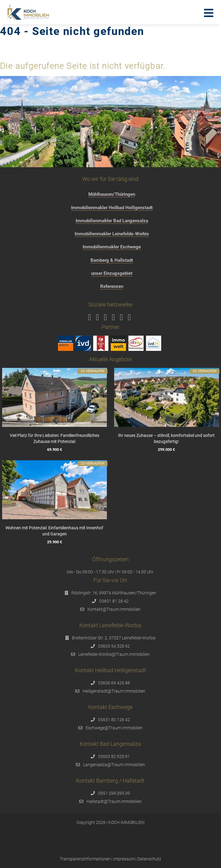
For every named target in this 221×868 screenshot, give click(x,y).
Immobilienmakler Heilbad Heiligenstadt (112, 208)
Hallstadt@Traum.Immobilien (114, 801)
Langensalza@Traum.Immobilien (114, 765)
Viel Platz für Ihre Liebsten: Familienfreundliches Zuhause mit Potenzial (54, 438)
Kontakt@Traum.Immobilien (114, 609)
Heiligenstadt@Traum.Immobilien (114, 691)
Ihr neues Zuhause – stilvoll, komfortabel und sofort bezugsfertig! (166, 438)
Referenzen (112, 286)
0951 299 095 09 (114, 793)
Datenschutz (149, 859)
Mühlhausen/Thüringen (112, 194)
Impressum (124, 859)
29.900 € (54, 542)
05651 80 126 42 (114, 720)
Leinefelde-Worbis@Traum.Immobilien (114, 654)
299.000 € (166, 450)
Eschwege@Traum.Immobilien (114, 728)
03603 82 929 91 (114, 756)
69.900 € (54, 450)
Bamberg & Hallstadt (112, 260)
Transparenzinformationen (85, 859)
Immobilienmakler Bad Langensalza (112, 221)
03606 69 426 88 (114, 683)
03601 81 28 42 (114, 601)
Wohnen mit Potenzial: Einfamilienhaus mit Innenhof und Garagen (55, 531)
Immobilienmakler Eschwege (112, 247)
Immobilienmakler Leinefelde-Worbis (112, 234)
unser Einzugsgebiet (112, 273)
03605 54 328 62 (114, 646)
